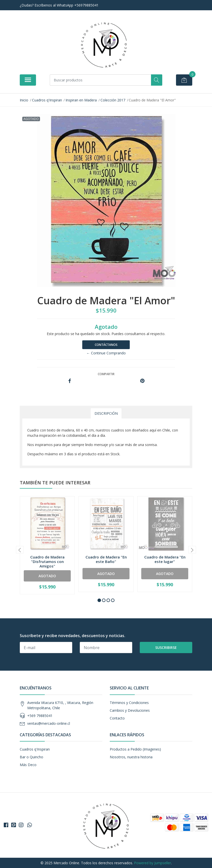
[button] (99, 600)
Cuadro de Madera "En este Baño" (106, 559)
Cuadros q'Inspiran (47, 100)
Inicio (24, 100)
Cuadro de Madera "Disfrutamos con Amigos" (47, 561)
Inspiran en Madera (81, 100)
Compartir (106, 374)
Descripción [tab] (106, 413)
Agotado (47, 576)
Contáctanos (106, 345)
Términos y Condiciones (129, 703)
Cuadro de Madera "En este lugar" (165, 559)
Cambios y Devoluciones (130, 710)
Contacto (117, 718)
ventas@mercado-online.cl (49, 723)
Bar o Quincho (31, 757)
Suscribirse (166, 647)
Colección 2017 (113, 100)
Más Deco (28, 765)
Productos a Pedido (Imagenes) (135, 749)
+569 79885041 (40, 716)
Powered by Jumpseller (152, 863)
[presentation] (20, 550)
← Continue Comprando (106, 353)
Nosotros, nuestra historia (131, 757)
